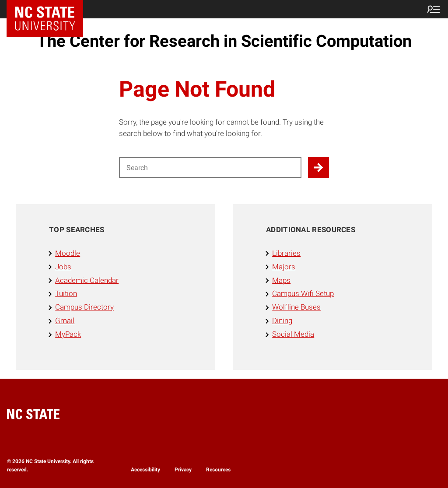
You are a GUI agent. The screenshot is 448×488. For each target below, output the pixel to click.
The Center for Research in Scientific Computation (224, 41)
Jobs (63, 267)
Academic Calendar (87, 280)
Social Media (293, 334)
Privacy (183, 470)
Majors (284, 267)
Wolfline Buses (296, 307)
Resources (218, 470)
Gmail (65, 321)
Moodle (68, 253)
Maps (281, 280)
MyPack (68, 334)
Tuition (66, 293)
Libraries (286, 253)
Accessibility (145, 470)
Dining (282, 321)
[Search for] (210, 167)
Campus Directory (84, 307)
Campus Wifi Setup (303, 293)
